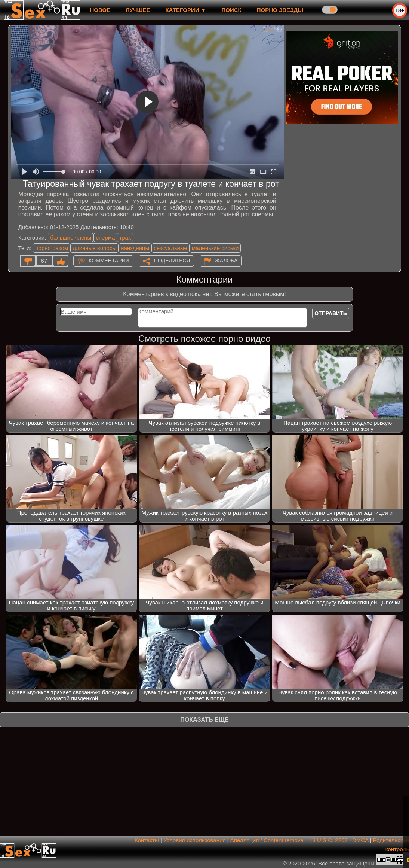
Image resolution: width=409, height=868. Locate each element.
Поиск (232, 10)
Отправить (331, 313)
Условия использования (195, 840)
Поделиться (172, 261)
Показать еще (204, 720)
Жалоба (226, 261)
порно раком (52, 248)
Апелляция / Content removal (267, 840)
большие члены (71, 237)
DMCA (360, 840)
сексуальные (170, 248)
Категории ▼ (186, 10)
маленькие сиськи (215, 248)
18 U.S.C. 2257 (328, 840)
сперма (105, 237)
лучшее (138, 10)
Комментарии (109, 261)
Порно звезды (280, 10)
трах (125, 237)
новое (100, 10)
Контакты (147, 840)
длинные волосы (94, 248)
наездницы (135, 248)
